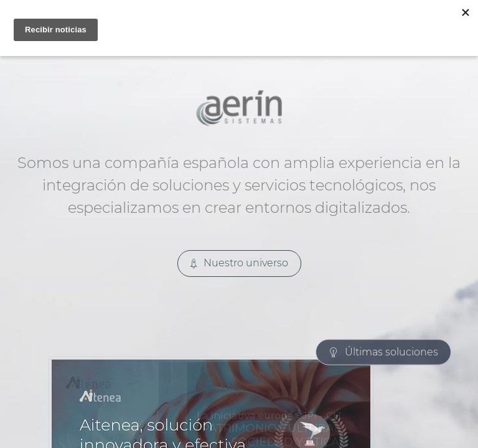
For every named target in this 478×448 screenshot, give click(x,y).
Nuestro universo (239, 263)
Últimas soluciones (383, 261)
